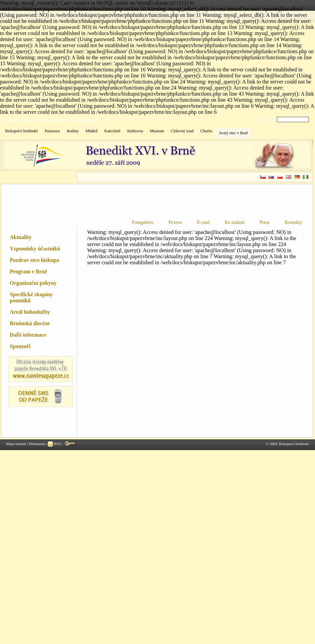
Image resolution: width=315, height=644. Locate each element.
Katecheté (112, 131)
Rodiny (73, 131)
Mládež (92, 131)
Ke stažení (235, 222)
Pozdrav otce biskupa (34, 260)
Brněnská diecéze (84, 120)
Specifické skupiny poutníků (31, 297)
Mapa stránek (16, 444)
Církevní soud (182, 131)
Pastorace (53, 131)
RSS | (56, 444)
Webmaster (37, 444)
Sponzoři (20, 346)
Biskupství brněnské (22, 131)
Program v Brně (28, 272)
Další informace (28, 335)
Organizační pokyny (33, 283)
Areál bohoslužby (30, 312)
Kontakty (293, 222)
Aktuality (21, 237)
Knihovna (135, 131)
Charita (206, 131)
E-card (203, 222)
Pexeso (175, 222)
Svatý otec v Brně (234, 133)
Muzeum (157, 131)
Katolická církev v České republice (35, 120)
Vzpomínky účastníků (35, 249)
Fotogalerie (143, 222)
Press (265, 222)
